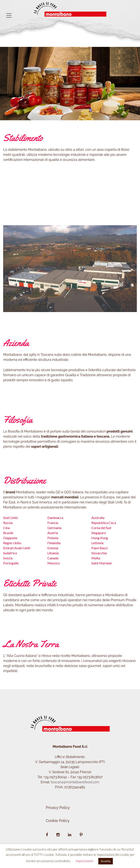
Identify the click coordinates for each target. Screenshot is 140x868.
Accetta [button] (106, 861)
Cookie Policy (58, 821)
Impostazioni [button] (84, 861)
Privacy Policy (58, 808)
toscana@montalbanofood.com (75, 782)
